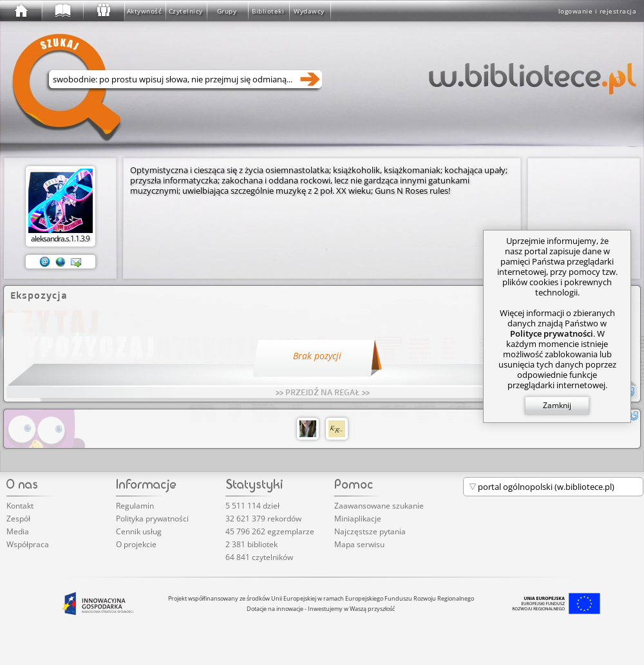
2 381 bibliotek (251, 544)
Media (18, 531)
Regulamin (135, 506)
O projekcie (136, 544)
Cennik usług (139, 531)
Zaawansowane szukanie (379, 506)
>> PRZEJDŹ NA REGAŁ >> (323, 392)
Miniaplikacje (358, 519)
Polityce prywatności (552, 333)
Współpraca (28, 544)
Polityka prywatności (152, 519)
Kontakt (20, 506)
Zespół (18, 519)
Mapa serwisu (359, 544)
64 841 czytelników (259, 557)
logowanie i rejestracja (598, 11)
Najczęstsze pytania (370, 531)
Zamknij (557, 405)
